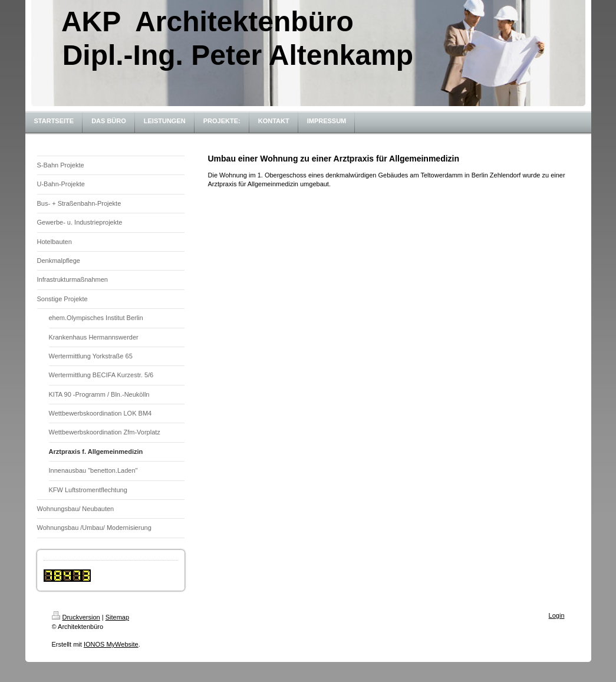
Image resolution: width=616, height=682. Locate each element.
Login (557, 615)
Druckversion (76, 617)
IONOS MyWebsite (111, 644)
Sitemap (117, 617)
